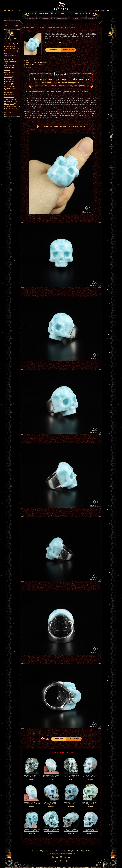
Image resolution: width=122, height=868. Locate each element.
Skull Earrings (9, 59)
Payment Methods (54, 851)
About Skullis (35, 851)
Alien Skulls (9, 70)
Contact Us (64, 851)
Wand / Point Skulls (11, 95)
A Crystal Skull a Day (11, 44)
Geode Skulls (9, 86)
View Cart (95, 11)
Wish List (114, 11)
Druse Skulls (9, 84)
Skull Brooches (9, 68)
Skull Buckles (9, 65)
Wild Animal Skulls (11, 99)
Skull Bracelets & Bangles (11, 62)
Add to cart (53, 50)
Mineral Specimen (10, 104)
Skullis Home (25, 28)
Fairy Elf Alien (9, 72)
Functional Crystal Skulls (11, 109)
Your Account (105, 11)
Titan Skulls (9, 75)
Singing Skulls (9, 77)
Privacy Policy (72, 851)
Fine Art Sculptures (11, 51)
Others (8, 115)
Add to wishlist (68, 50)
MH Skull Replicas (11, 102)
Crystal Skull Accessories (12, 106)
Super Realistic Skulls (12, 49)
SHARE (47, 739)
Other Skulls (9, 112)
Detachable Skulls (10, 97)
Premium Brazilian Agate (11, 89)
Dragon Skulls (9, 79)
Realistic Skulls (10, 46)
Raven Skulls (9, 82)
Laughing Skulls (10, 92)
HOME (43, 739)
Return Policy (81, 851)
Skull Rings (9, 53)
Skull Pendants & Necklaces (12, 56)
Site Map (88, 851)
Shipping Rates (44, 851)
